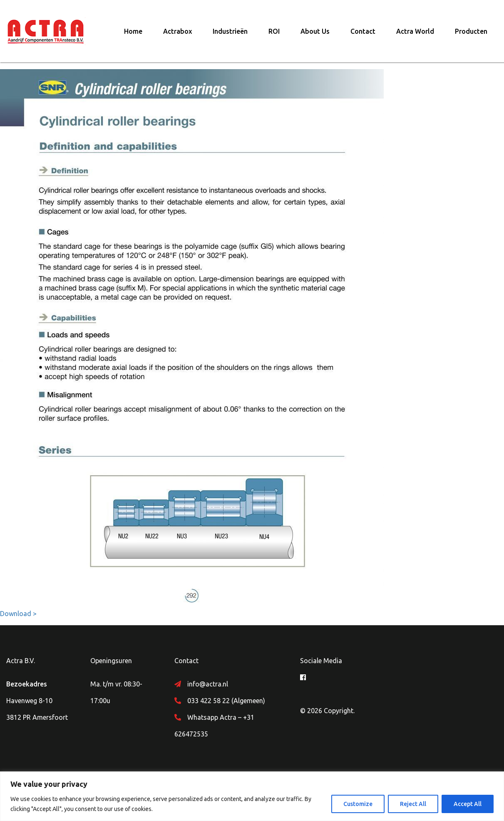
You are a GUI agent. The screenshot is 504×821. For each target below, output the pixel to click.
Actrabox (178, 31)
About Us (315, 31)
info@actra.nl (208, 684)
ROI (274, 31)
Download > (18, 614)
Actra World (415, 31)
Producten (471, 31)
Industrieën (230, 31)
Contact (363, 31)
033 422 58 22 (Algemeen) (226, 701)
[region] (252, 796)
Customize (358, 804)
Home (133, 31)
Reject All (413, 804)
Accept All (468, 804)
